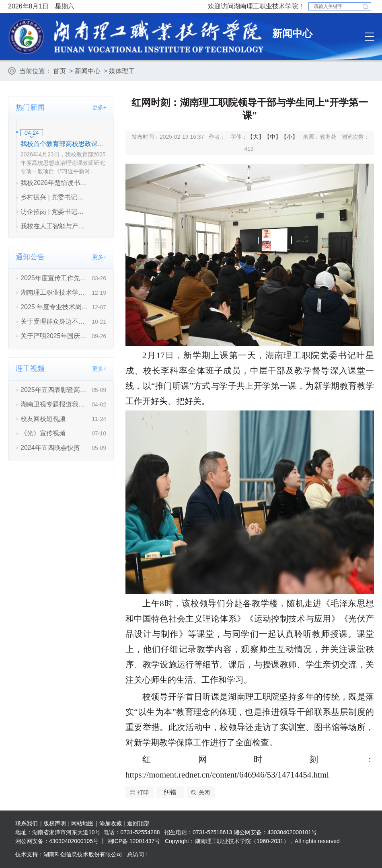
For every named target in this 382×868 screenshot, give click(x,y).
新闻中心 (88, 71)
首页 (60, 71)
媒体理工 (122, 71)
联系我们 (27, 823)
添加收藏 (111, 823)
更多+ (99, 107)
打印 (143, 792)
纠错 (170, 792)
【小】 (290, 137)
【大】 (256, 137)
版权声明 (55, 823)
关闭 (204, 792)
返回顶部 (138, 823)
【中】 (273, 137)
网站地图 (82, 823)
